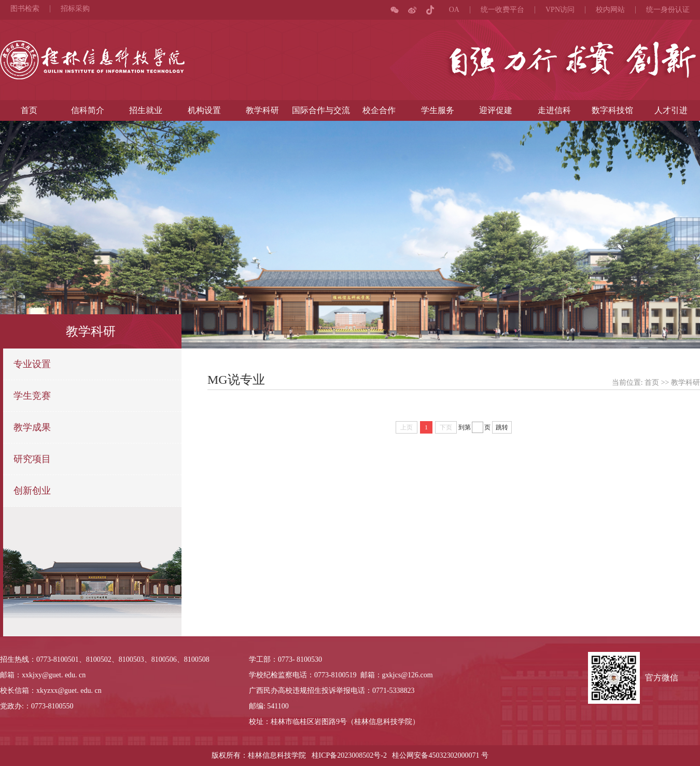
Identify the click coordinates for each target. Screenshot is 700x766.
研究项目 (32, 459)
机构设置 (204, 110)
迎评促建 (496, 110)
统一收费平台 (502, 10)
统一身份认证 (668, 10)
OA (454, 10)
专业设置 (32, 364)
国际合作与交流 (321, 110)
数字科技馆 (612, 110)
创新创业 (32, 491)
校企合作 (379, 110)
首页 (29, 110)
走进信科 (554, 110)
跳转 (502, 427)
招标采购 (75, 9)
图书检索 (25, 9)
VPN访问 (560, 10)
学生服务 (438, 110)
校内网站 (610, 10)
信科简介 (88, 110)
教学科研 (262, 110)
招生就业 (146, 110)
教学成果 (32, 427)
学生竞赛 (32, 396)
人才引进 (671, 110)
